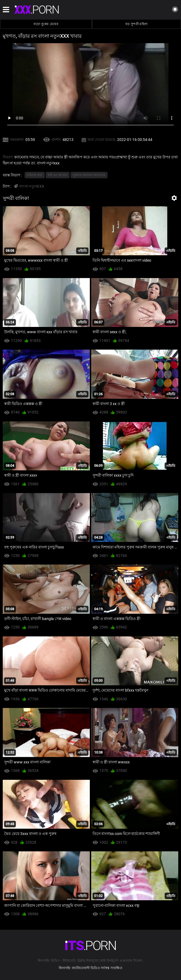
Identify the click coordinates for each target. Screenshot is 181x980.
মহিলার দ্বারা (35, 175)
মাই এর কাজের (58, 175)
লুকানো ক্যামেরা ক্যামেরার (89, 175)
